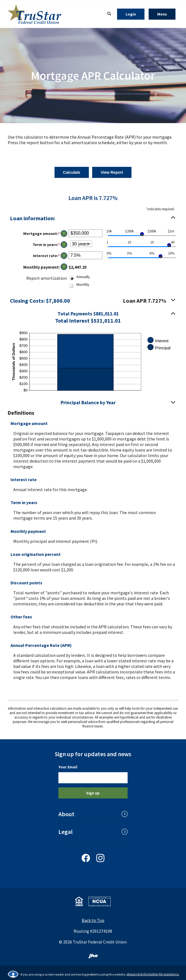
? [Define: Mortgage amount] (64, 234)
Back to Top (93, 920)
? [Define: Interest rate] (64, 256)
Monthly (83, 284)
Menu (166, 14)
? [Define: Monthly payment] (64, 267)
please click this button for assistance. (153, 974)
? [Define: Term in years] (64, 245)
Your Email (68, 767)
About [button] (66, 814)
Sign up (93, 793)
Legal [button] (65, 832)
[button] (93, 317)
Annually (83, 277)
